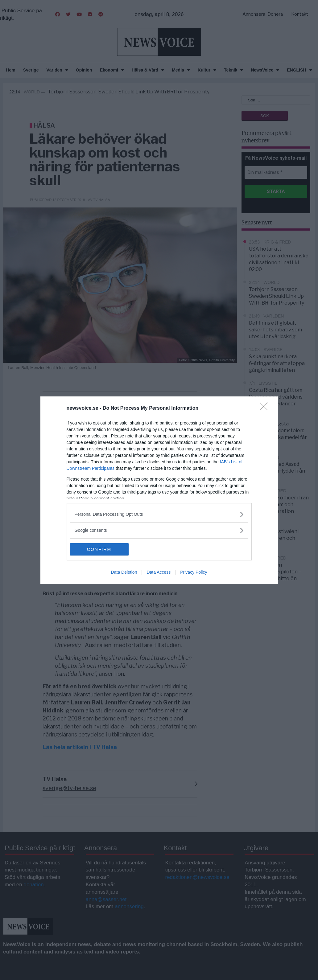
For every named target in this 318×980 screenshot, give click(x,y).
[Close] (266, 408)
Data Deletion (124, 572)
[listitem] (159, 514)
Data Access (159, 572)
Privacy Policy (194, 572)
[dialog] (159, 490)
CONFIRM (99, 549)
